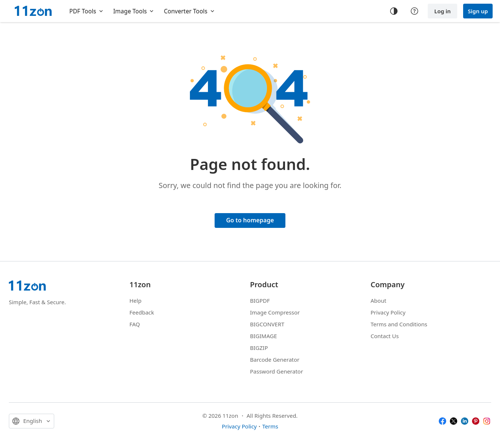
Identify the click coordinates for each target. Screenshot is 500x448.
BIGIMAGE (263, 336)
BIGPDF (260, 301)
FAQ (135, 324)
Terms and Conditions (399, 324)
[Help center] (414, 11)
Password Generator (277, 371)
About (379, 301)
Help (136, 301)
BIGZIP (259, 348)
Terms (270, 426)
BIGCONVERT (267, 324)
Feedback (142, 312)
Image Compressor (275, 312)
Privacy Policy (388, 312)
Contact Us (385, 336)
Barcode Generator (275, 360)
